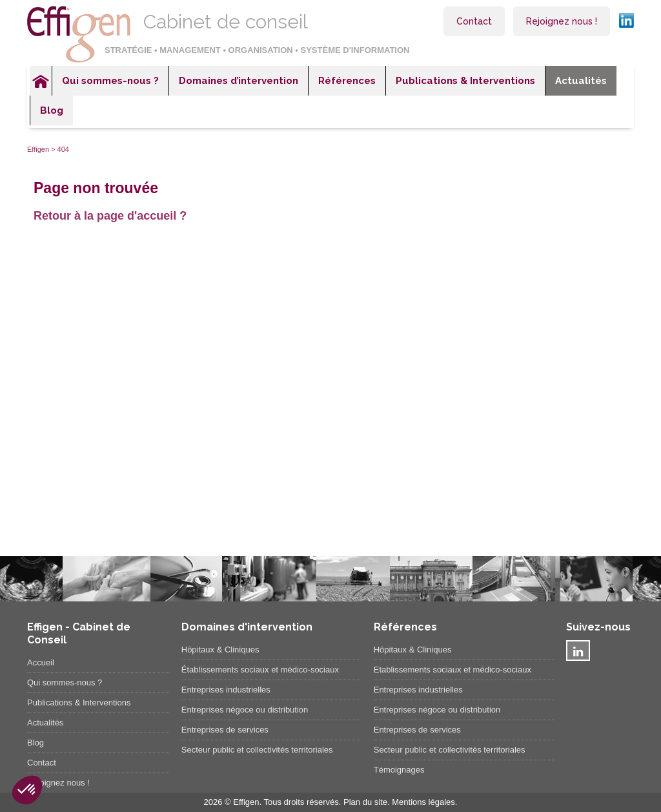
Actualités (581, 81)
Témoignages (399, 770)
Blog (52, 110)
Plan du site (365, 802)
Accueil (41, 81)
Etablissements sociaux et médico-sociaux (453, 670)
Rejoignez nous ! (562, 21)
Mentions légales (423, 802)
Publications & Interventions (465, 81)
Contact (474, 21)
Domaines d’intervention (239, 81)
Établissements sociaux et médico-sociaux (260, 670)
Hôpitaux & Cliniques (220, 650)
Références (347, 81)
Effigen (38, 149)
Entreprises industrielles (226, 690)
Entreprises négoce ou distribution (245, 710)
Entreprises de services (225, 730)
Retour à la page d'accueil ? (110, 216)
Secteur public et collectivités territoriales (257, 750)
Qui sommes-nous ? (110, 81)
